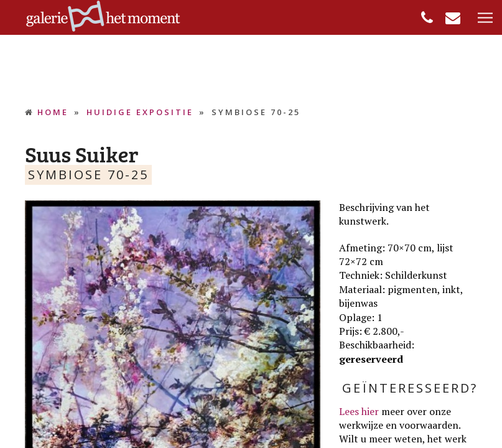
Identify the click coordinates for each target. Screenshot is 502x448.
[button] (485, 18)
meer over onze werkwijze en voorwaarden (399, 418)
